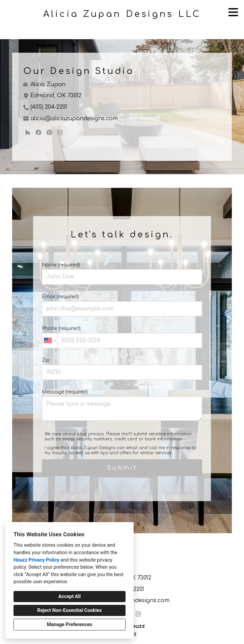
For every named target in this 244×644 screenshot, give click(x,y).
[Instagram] (60, 132)
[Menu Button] (233, 12)
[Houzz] (28, 132)
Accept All (70, 597)
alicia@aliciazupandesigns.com (74, 119)
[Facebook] (38, 132)
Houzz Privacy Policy (36, 560)
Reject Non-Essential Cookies (69, 610)
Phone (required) (122, 337)
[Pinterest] (49, 132)
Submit (122, 468)
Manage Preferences (70, 625)
